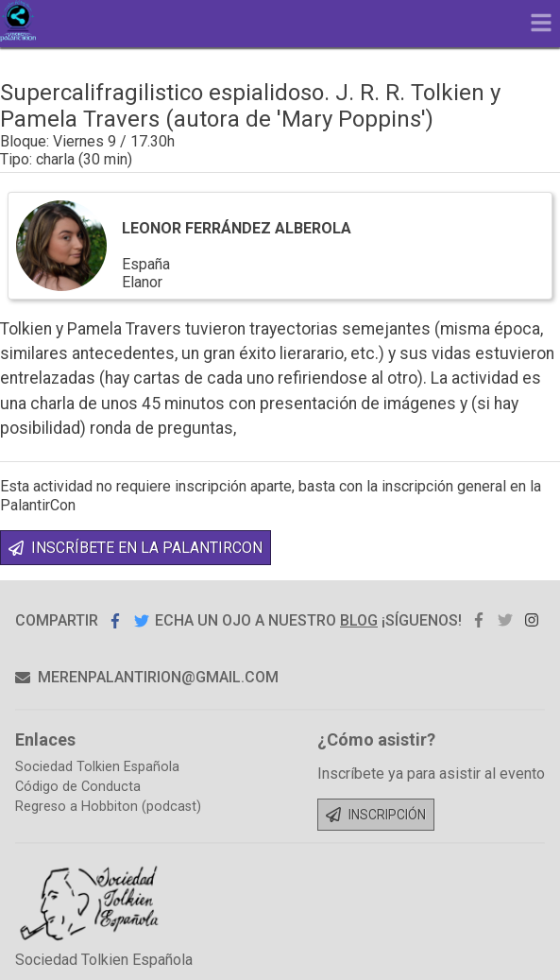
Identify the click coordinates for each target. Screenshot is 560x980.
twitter (505, 620)
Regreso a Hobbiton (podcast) (108, 807)
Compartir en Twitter (142, 620)
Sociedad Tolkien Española (97, 767)
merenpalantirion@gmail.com (147, 677)
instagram (532, 620)
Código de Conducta (78, 787)
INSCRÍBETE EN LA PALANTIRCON (136, 548)
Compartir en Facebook (115, 620)
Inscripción (376, 815)
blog (359, 620)
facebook (479, 620)
